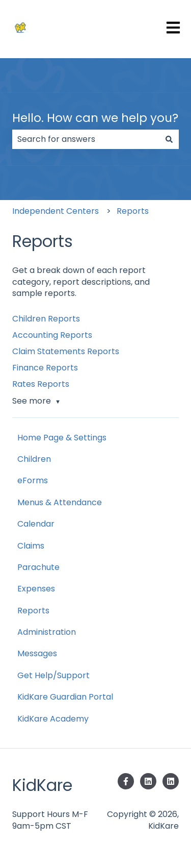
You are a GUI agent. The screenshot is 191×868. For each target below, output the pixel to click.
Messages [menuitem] (37, 653)
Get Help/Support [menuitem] (53, 675)
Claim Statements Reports (66, 351)
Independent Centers (56, 211)
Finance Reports (45, 368)
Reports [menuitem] (33, 611)
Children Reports (46, 319)
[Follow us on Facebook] (126, 781)
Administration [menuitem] (47, 632)
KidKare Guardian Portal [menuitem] (65, 697)
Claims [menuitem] (31, 546)
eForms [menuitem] (33, 480)
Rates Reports (41, 384)
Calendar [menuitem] (36, 524)
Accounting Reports (52, 335)
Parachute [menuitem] (38, 567)
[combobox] (86, 139)
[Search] (169, 139)
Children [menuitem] (34, 459)
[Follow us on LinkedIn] (148, 781)
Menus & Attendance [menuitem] (60, 502)
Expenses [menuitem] (36, 589)
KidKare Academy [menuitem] (53, 719)
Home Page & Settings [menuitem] (62, 438)
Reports (133, 211)
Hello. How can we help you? (95, 118)
